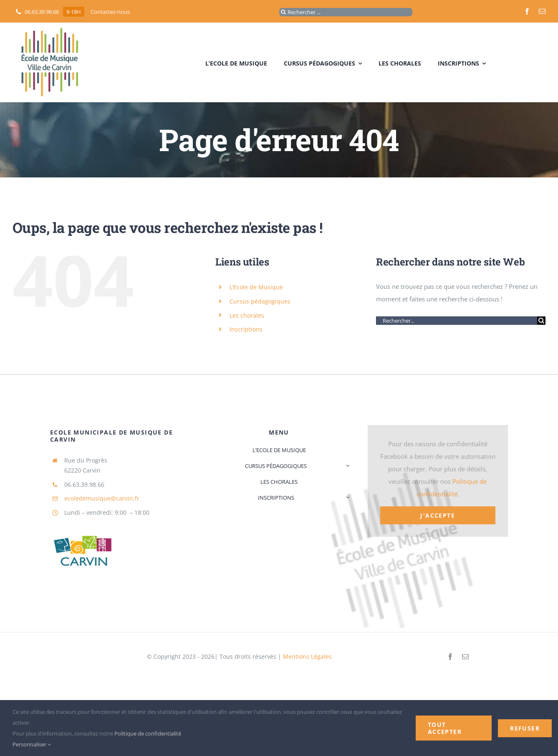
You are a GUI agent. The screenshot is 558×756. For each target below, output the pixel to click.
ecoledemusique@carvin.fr (102, 498)
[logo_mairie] (81, 523)
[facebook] (527, 11)
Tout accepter (445, 728)
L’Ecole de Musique (256, 287)
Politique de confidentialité (148, 733)
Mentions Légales (307, 656)
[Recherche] (283, 12)
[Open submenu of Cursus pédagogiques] (346, 466)
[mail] (542, 11)
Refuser (525, 728)
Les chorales (247, 315)
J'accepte (438, 515)
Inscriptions (246, 329)
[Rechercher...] (457, 321)
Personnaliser (32, 744)
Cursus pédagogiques (260, 301)
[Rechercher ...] (346, 12)
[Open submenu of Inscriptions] (346, 498)
